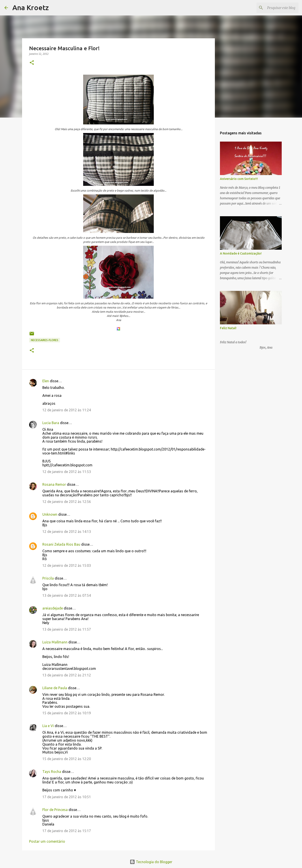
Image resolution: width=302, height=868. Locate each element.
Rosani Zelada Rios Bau (61, 544)
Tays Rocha (52, 772)
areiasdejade (53, 608)
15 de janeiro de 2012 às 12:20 (67, 759)
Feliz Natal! (228, 328)
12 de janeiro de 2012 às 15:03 (67, 565)
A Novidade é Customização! (241, 253)
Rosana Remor (54, 484)
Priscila (49, 578)
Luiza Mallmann (55, 642)
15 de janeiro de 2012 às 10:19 (67, 713)
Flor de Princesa (55, 810)
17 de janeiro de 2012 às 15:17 (67, 831)
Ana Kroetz (31, 7)
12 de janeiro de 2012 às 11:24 (67, 410)
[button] (32, 63)
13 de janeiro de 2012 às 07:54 (67, 595)
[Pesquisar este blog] (275, 8)
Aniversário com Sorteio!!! (239, 179)
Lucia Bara (51, 423)
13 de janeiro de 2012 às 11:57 (67, 629)
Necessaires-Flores (45, 340)
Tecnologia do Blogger (151, 862)
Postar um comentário (47, 841)
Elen (46, 381)
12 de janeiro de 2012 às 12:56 (67, 502)
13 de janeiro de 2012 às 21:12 (67, 675)
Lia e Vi (48, 726)
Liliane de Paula (55, 688)
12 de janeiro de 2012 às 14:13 (67, 532)
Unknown (50, 514)
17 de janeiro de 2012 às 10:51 (67, 797)
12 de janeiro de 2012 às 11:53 (67, 472)
